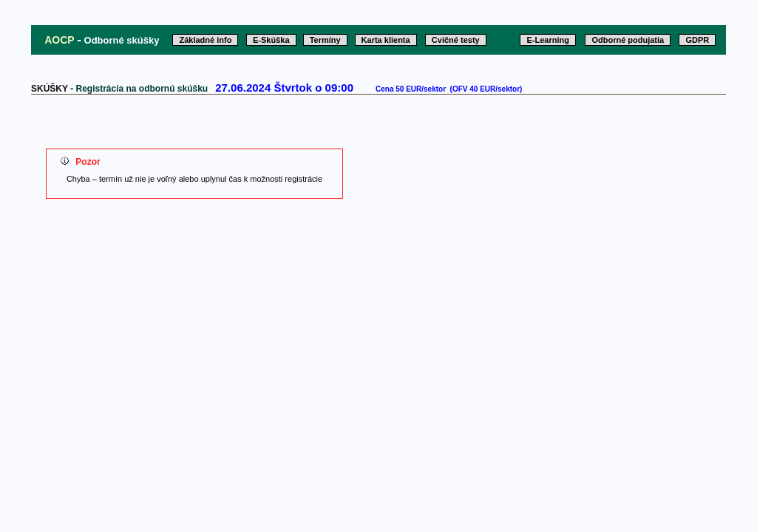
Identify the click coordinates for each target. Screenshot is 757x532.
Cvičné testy (456, 40)
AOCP (59, 40)
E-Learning (547, 40)
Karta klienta (386, 40)
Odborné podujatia (628, 40)
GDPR (697, 40)
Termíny (325, 40)
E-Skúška (271, 40)
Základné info (205, 40)
